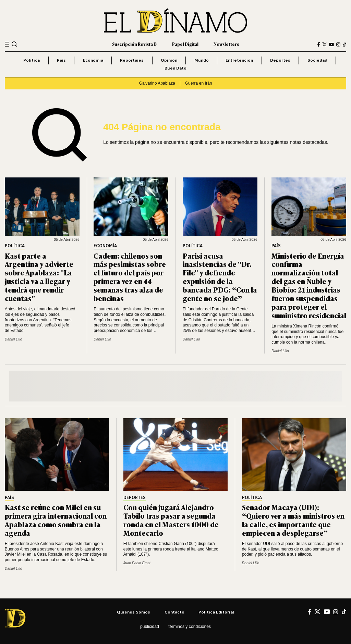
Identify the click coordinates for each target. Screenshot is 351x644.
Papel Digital (185, 44)
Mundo (202, 60)
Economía (93, 60)
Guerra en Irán (199, 83)
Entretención (239, 60)
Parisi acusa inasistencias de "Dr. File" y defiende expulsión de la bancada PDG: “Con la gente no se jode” (220, 277)
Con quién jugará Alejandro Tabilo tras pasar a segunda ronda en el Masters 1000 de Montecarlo (171, 520)
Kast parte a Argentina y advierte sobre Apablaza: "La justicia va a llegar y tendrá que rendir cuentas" (39, 277)
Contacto (174, 612)
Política (32, 60)
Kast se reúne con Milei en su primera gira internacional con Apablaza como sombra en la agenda (56, 520)
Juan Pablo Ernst (137, 563)
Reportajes (132, 60)
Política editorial (216, 612)
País (61, 60)
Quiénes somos (134, 612)
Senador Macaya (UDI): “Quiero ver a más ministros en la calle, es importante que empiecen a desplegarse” (293, 520)
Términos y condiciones (190, 627)
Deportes (280, 60)
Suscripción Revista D (134, 44)
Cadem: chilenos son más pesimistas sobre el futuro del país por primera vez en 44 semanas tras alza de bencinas (130, 277)
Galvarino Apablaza (157, 83)
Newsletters (226, 44)
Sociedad (317, 60)
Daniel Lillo (14, 339)
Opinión (169, 60)
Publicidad (150, 627)
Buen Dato (175, 68)
